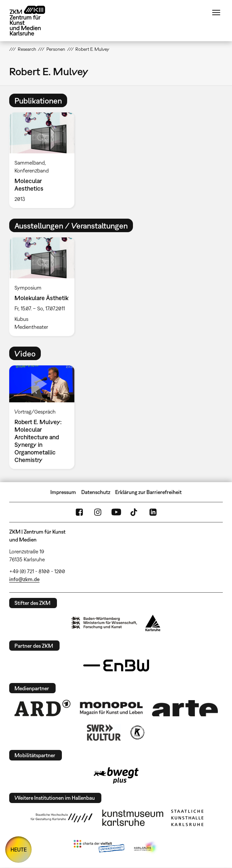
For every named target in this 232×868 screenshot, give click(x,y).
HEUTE (19, 850)
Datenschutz (96, 492)
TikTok (135, 512)
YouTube (116, 512)
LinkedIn (153, 512)
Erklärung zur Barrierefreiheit (148, 492)
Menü (216, 13)
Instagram (98, 512)
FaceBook (79, 512)
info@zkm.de (24, 579)
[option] (44, 160)
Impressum (63, 492)
